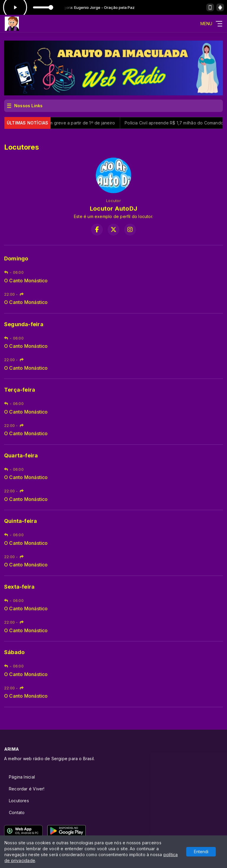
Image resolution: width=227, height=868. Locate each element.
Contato (17, 812)
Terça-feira (20, 390)
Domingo (16, 258)
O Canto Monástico (26, 281)
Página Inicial (22, 777)
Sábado (14, 652)
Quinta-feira (21, 521)
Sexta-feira (19, 587)
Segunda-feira (24, 324)
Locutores (19, 801)
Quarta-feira (21, 455)
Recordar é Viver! (27, 789)
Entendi (201, 852)
